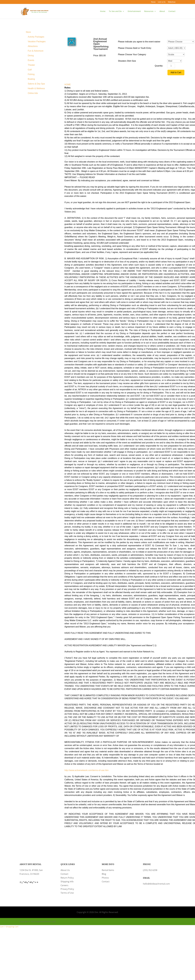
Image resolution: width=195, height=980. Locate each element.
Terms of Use (67, 893)
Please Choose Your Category (132, 54)
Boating (31, 79)
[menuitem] (36, 32)
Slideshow (172, 2)
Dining (31, 56)
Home (153, 2)
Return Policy (67, 878)
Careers (64, 885)
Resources (149, 11)
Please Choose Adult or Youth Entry (135, 48)
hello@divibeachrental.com (156, 884)
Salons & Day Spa (36, 84)
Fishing (31, 74)
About (162, 11)
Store (28, 32)
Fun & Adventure (36, 51)
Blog (104, 874)
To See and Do (115, 11)
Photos (105, 878)
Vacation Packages (37, 41)
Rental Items (108, 870)
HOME (68, 85)
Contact (172, 11)
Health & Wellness (36, 88)
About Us (65, 870)
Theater (31, 65)
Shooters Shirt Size (127, 61)
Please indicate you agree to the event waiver (139, 42)
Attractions (33, 46)
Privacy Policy (67, 889)
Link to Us (162, 2)
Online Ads (33, 93)
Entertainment (134, 11)
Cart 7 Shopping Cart (9, 927)
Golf (30, 70)
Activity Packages (36, 37)
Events (31, 60)
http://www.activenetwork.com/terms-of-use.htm (87, 770)
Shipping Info (67, 882)
